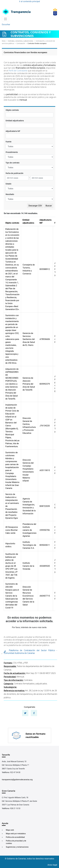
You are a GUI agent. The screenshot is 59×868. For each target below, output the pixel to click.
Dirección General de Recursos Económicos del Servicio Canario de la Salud (28, 596)
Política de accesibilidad (15, 837)
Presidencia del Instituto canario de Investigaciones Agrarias (29, 530)
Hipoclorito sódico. (10, 545)
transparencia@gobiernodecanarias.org (17, 780)
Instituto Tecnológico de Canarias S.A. (29, 545)
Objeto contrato (12, 110)
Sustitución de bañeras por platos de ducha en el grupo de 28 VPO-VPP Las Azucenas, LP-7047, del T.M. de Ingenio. (12, 566)
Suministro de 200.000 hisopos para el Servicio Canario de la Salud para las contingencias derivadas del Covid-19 (12, 596)
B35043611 (45, 545)
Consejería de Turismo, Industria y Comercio (29, 269)
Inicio (4, 41)
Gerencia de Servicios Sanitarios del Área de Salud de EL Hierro (29, 339)
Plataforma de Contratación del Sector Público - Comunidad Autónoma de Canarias (30, 652)
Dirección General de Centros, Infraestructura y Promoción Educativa (29, 426)
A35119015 (45, 470)
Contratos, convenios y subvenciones (21, 41)
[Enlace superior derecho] (55, 12)
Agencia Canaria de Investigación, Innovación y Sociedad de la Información (29, 506)
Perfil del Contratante (18, 71)
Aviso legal (52, 865)
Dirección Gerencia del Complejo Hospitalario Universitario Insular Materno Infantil (28, 470)
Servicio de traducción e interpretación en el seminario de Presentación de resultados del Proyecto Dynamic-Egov (12, 506)
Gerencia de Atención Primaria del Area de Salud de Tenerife (29, 384)
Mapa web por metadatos (16, 834)
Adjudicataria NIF (13, 131)
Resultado (10, 194)
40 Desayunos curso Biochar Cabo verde (12, 530)
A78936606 (45, 339)
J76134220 (45, 426)
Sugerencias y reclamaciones (17, 847)
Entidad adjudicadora (15, 121)
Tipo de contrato (12, 163)
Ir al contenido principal (29, 1)
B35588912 (45, 269)
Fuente (8, 142)
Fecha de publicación (14, 173)
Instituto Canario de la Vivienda (28, 566)
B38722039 (45, 506)
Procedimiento (12, 152)
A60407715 (45, 596)
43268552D (45, 566)
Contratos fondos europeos (37, 43)
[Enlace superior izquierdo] (16, 12)
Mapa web (10, 830)
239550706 (45, 530)
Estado (8, 184)
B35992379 (45, 384)
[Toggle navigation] (5, 19)
